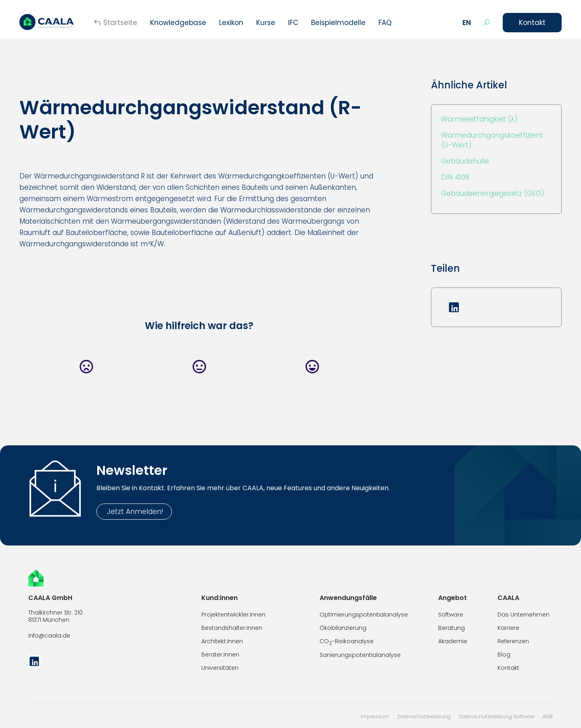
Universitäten (220, 668)
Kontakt (532, 23)
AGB (548, 716)
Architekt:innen (222, 641)
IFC (293, 23)
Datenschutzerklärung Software (497, 716)
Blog (504, 655)
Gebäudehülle (465, 161)
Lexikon (231, 23)
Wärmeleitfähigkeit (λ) (479, 119)
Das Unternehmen (524, 615)
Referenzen (513, 641)
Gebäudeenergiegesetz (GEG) (493, 193)
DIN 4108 (455, 177)
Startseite (120, 23)
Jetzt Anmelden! (134, 512)
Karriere (508, 628)
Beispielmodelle (338, 23)
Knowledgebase (178, 23)
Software (451, 615)
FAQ (385, 23)
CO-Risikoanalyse (347, 642)
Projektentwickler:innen (233, 615)
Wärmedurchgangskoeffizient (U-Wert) (492, 140)
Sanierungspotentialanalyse (360, 655)
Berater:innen (220, 655)
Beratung (451, 628)
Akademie (453, 641)
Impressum (375, 716)
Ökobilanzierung (343, 628)
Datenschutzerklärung (424, 716)
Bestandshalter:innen (232, 628)
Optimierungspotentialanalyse (364, 615)
